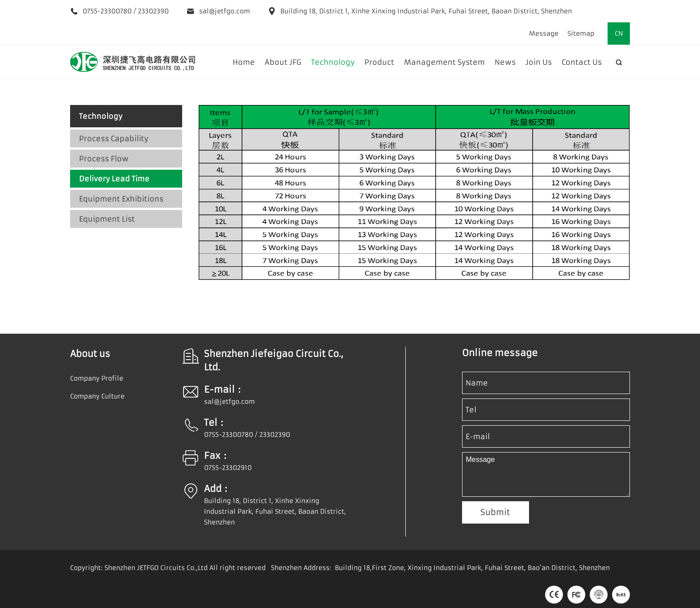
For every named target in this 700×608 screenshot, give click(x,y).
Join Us (539, 62)
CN (619, 34)
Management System (444, 62)
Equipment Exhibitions (121, 199)
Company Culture (97, 396)
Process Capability (114, 138)
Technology (333, 62)
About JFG (283, 62)
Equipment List (107, 219)
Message (544, 34)
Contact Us (582, 62)
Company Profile (97, 378)
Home (244, 62)
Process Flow (104, 159)
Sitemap (581, 34)
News (505, 62)
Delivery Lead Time (114, 179)
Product (379, 62)
